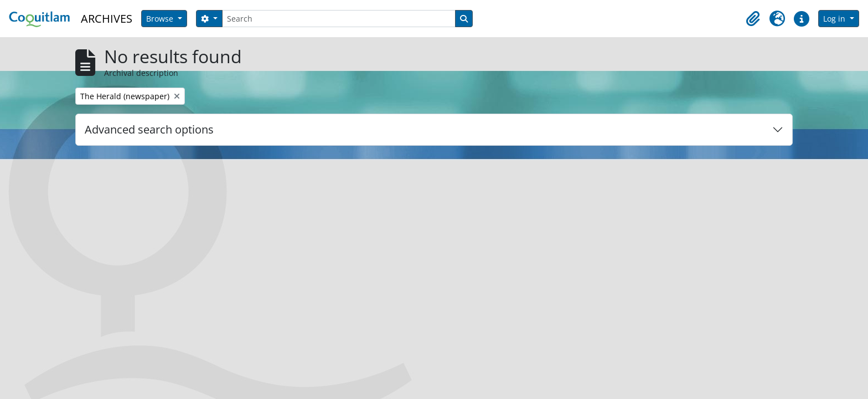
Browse (161, 19)
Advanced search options (149, 129)
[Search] (339, 19)
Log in (835, 19)
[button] (753, 19)
